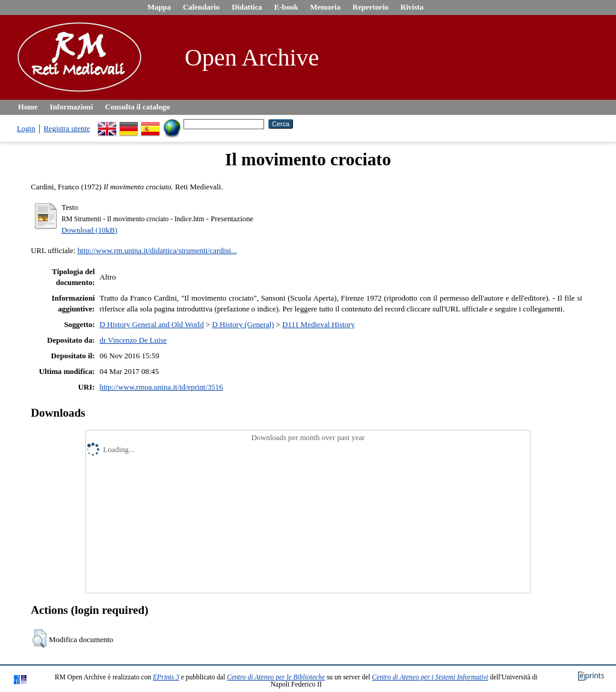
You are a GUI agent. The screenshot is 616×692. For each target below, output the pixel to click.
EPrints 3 (166, 677)
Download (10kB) (89, 230)
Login (26, 129)
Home (28, 107)
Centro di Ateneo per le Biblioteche (276, 677)
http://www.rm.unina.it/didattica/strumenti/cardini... (157, 251)
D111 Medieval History (319, 325)
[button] (39, 638)
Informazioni (72, 107)
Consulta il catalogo (138, 107)
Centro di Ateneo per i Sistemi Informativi (430, 677)
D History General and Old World (152, 325)
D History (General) (243, 325)
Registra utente (67, 129)
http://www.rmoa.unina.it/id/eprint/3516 (162, 387)
